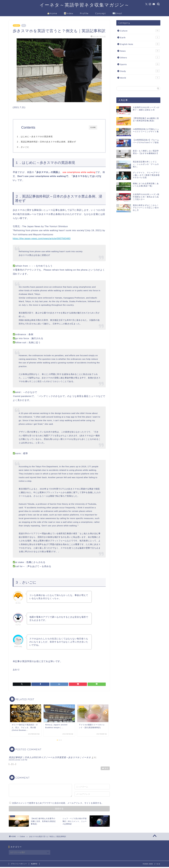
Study (140, 71)
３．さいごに (28, 147)
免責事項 (34, 865)
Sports (140, 64)
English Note (140, 44)
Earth (140, 37)
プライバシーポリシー (19, 865)
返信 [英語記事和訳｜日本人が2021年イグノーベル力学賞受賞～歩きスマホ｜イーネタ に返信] (107, 769)
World (140, 78)
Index (69, 13)
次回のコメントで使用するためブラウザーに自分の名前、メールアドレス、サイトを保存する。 (58, 804)
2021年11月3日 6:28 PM (18, 761)
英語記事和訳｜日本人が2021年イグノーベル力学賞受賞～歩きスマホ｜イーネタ (50, 758)
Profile (84, 13)
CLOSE (93, 127)
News (140, 51)
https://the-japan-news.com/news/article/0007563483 (42, 240)
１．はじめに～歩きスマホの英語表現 (39, 136)
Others (140, 57)
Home (52, 13)
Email (117, 13)
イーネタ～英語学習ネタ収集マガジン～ (84, 5)
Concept (101, 13)
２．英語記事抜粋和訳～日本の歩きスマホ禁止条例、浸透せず (51, 142)
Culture (16, 26)
